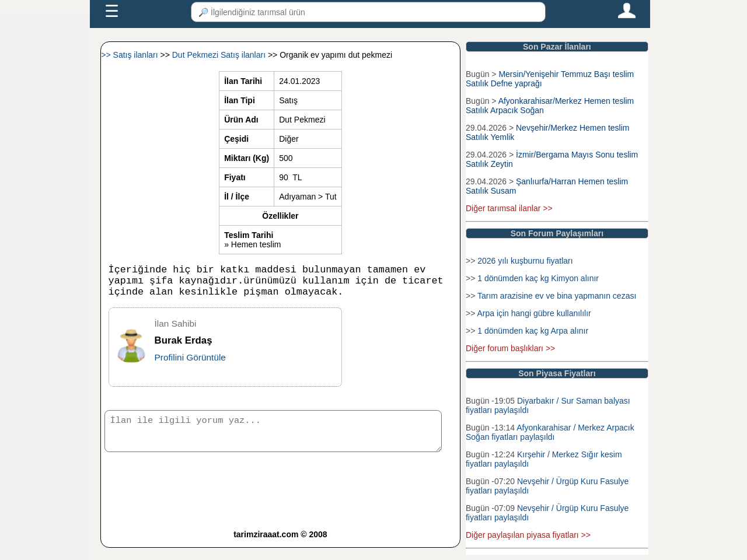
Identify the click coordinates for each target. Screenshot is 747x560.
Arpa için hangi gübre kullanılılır (534, 313)
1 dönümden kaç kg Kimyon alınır (538, 278)
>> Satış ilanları (130, 55)
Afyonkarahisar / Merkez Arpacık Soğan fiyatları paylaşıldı (550, 432)
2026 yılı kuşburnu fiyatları (525, 261)
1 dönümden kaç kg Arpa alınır (533, 331)
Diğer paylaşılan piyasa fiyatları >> (528, 535)
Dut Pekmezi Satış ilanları (220, 55)
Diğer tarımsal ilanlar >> (509, 208)
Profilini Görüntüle (190, 364)
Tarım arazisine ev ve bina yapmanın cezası (557, 296)
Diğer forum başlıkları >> (510, 348)
